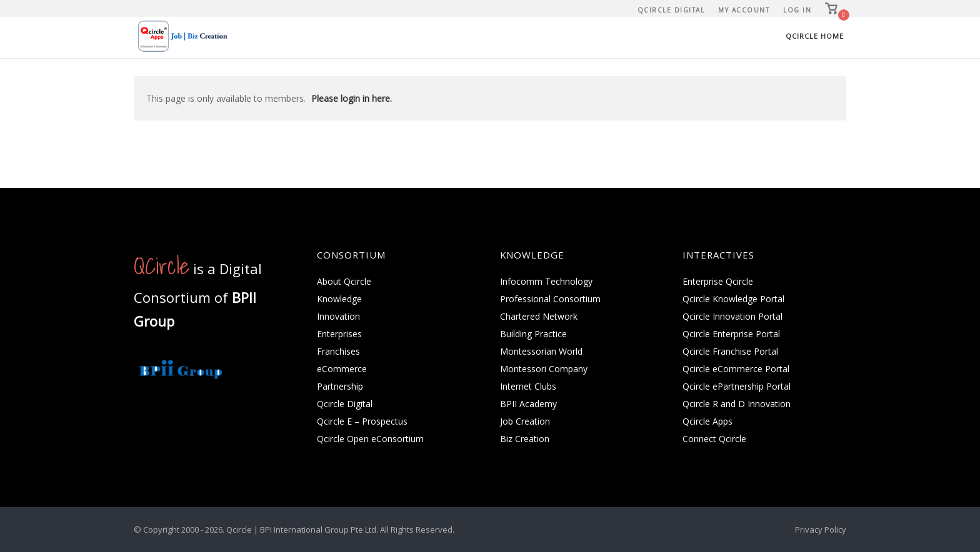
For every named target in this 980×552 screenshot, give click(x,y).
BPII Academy (528, 404)
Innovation (338, 316)
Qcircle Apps (707, 421)
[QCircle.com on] (147, 411)
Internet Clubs (528, 386)
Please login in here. (352, 98)
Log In (797, 10)
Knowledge (339, 299)
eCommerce (342, 369)
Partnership (340, 386)
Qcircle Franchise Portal (730, 351)
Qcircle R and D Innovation (737, 404)
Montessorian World (541, 351)
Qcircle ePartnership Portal (737, 386)
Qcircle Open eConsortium (370, 439)
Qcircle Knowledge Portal (733, 299)
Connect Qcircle (714, 439)
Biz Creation (525, 439)
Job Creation (525, 421)
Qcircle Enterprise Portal (731, 334)
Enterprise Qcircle (718, 281)
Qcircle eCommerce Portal (736, 369)
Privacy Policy (821, 530)
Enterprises (339, 334)
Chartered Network (539, 316)
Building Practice (533, 334)
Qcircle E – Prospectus (362, 421)
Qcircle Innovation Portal (732, 316)
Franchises (338, 351)
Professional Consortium (550, 299)
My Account (744, 10)
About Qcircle (344, 281)
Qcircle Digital (671, 10)
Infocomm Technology (546, 281)
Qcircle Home (815, 36)
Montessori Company (544, 369)
